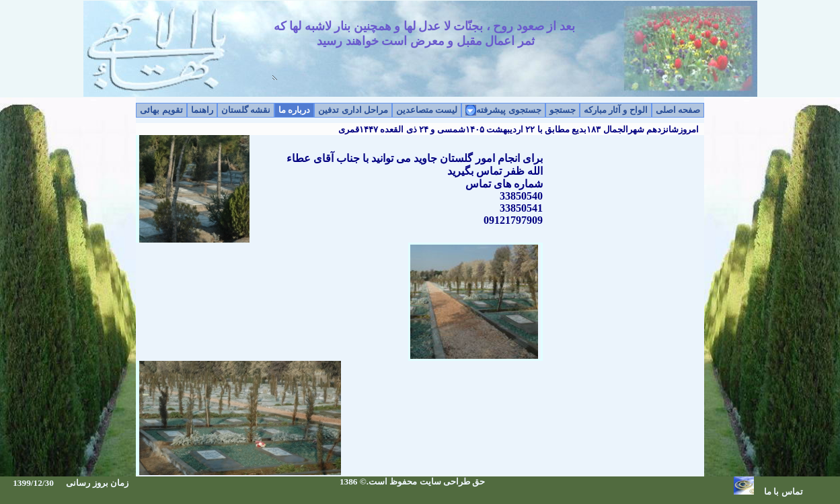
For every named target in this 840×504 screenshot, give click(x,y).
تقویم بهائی (161, 110)
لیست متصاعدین (427, 110)
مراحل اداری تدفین (353, 110)
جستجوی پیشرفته (508, 110)
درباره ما (294, 110)
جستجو (563, 110)
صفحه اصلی (678, 110)
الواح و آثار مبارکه (616, 110)
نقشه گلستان (246, 110)
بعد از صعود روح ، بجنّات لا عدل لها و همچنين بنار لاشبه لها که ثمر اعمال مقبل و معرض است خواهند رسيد (424, 49)
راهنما (202, 110)
